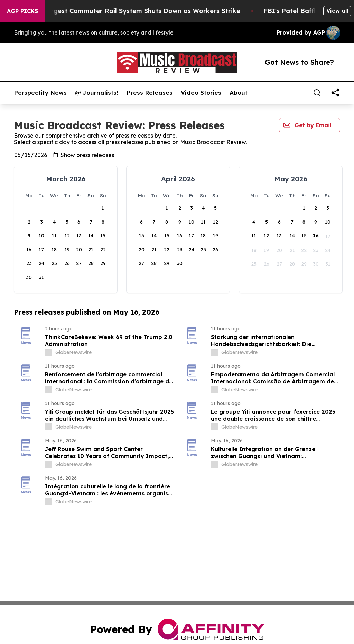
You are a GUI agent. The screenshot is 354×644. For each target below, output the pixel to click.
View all (337, 11)
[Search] (317, 93)
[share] (335, 93)
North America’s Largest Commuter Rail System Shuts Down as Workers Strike (128, 11)
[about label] (48, 352)
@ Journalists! (97, 93)
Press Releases (150, 93)
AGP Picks (22, 11)
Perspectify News (40, 93)
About (239, 93)
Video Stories (201, 93)
